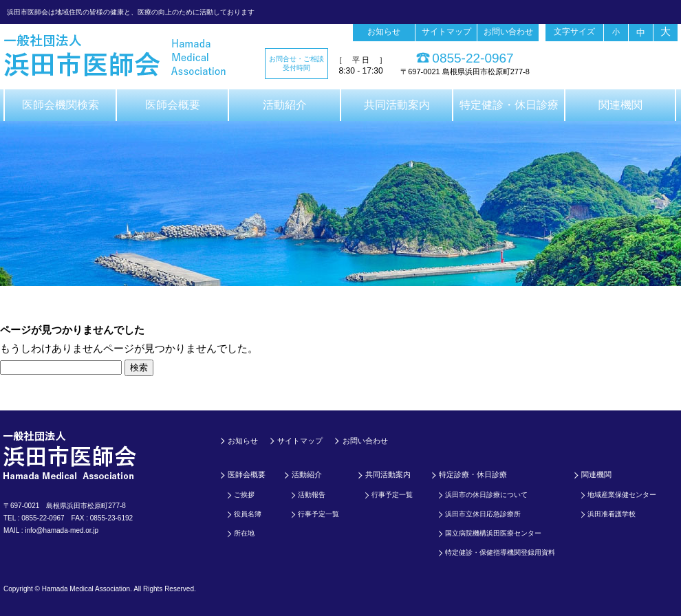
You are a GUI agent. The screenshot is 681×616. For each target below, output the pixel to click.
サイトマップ (446, 32)
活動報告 (312, 495)
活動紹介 (285, 105)
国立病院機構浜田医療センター (493, 533)
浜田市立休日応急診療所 (483, 514)
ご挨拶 (244, 495)
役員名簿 (248, 514)
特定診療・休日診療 (473, 474)
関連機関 (620, 105)
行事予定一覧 (318, 514)
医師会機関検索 (61, 105)
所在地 (244, 533)
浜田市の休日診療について (486, 495)
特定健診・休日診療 (509, 105)
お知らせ (384, 32)
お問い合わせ (508, 32)
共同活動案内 (397, 105)
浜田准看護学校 (612, 514)
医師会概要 (173, 105)
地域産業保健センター (622, 495)
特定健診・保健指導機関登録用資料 (500, 552)
